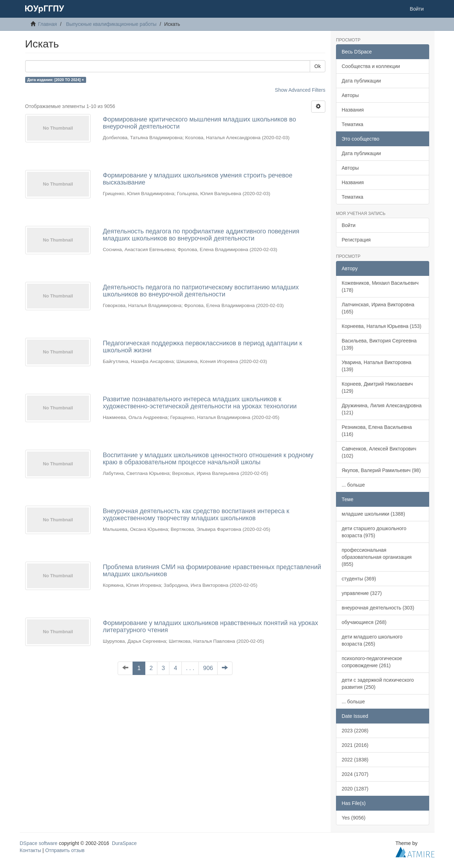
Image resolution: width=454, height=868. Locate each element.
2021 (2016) (355, 745)
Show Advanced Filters (300, 90)
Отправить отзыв (65, 850)
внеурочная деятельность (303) (378, 608)
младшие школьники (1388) (373, 514)
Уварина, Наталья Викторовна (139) (377, 366)
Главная (47, 24)
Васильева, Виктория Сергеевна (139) (379, 344)
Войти (349, 225)
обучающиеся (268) (364, 622)
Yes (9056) (354, 818)
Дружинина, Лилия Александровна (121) (382, 409)
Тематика (352, 124)
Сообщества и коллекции (371, 66)
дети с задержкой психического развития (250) (378, 683)
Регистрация (356, 240)
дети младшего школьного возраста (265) (372, 640)
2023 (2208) (355, 731)
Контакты (30, 850)
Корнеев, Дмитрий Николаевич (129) (377, 387)
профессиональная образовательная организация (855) (377, 557)
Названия (353, 110)
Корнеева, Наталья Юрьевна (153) (382, 326)
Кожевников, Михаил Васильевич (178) (380, 287)
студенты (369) (359, 579)
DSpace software (39, 843)
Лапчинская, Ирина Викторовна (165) (378, 308)
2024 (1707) (355, 774)
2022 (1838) (355, 760)
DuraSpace (124, 843)
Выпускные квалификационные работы (111, 24)
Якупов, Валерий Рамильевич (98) (381, 470)
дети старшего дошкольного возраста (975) (374, 532)
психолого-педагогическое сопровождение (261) (372, 662)
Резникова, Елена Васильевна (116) (377, 431)
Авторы (350, 95)
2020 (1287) (355, 789)
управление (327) (362, 593)
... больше (353, 485)
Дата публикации (361, 81)
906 (208, 668)
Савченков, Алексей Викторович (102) (379, 452)
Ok (318, 66)
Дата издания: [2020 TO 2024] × (56, 80)
